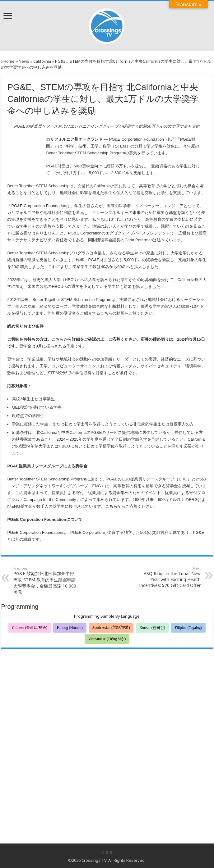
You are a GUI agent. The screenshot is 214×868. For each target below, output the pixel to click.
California (42, 61)
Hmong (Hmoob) (70, 628)
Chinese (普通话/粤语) (30, 628)
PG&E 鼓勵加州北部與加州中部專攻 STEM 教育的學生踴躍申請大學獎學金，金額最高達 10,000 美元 (45, 580)
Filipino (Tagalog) (188, 628)
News (24, 61)
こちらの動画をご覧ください (126, 313)
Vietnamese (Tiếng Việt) (107, 639)
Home (8, 61)
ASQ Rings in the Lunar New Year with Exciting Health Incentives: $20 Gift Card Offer (169, 577)
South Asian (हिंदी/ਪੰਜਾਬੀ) (111, 628)
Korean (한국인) (152, 628)
